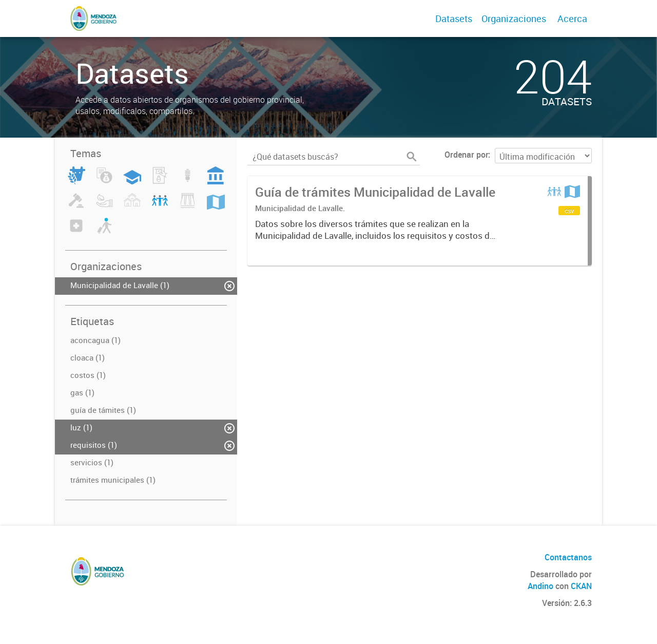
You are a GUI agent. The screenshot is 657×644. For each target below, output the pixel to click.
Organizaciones (514, 18)
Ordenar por (466, 155)
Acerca (572, 18)
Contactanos (568, 557)
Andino (540, 586)
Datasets (454, 18)
